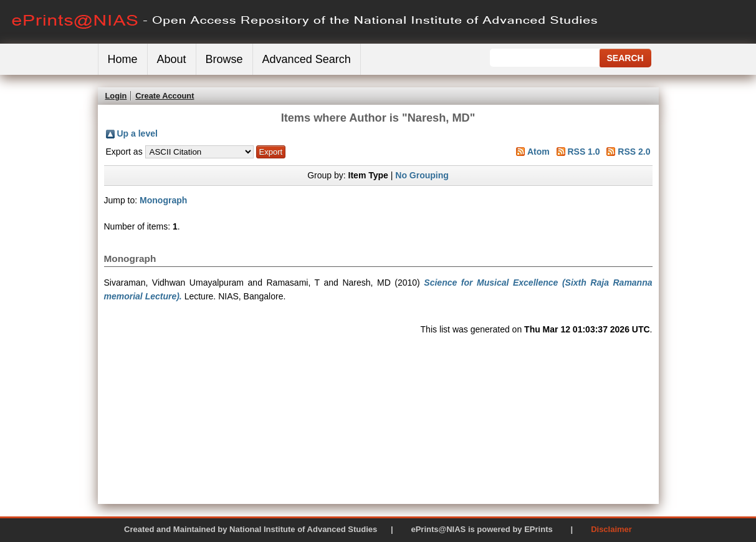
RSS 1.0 (583, 152)
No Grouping (422, 175)
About (172, 59)
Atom (538, 152)
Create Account (165, 96)
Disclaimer (611, 529)
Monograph (163, 200)
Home (123, 59)
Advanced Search (307, 59)
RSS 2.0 (634, 152)
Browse (224, 59)
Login (116, 96)
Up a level (137, 133)
